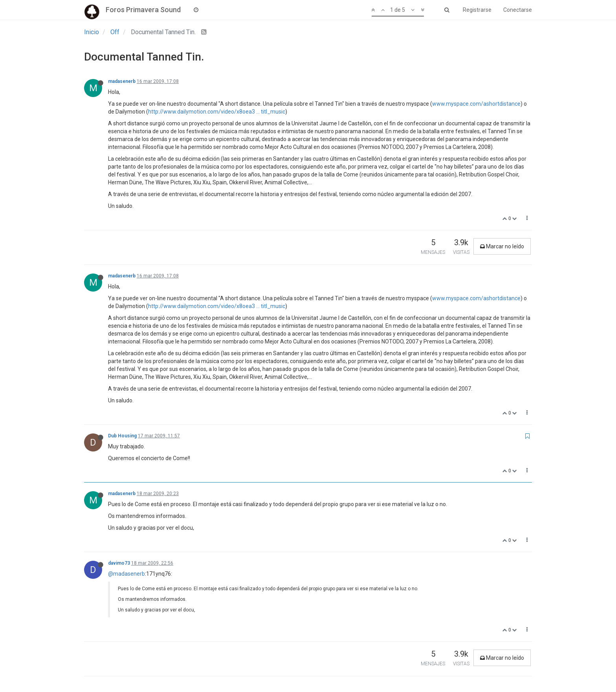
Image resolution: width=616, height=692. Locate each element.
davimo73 (119, 563)
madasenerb (122, 81)
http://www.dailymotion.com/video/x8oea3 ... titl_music (217, 112)
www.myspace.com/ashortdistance (476, 104)
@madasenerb (126, 574)
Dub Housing (122, 436)
